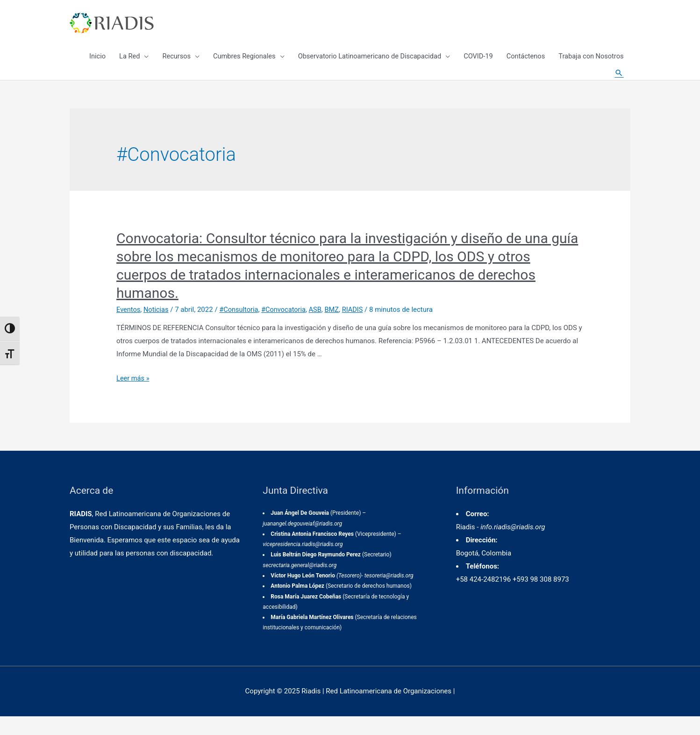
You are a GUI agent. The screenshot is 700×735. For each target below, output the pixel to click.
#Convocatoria (287, 328)
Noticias (157, 328)
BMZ (336, 328)
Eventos (129, 328)
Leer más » (133, 396)
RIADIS (357, 328)
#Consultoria (241, 328)
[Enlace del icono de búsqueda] (619, 84)
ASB (319, 328)
